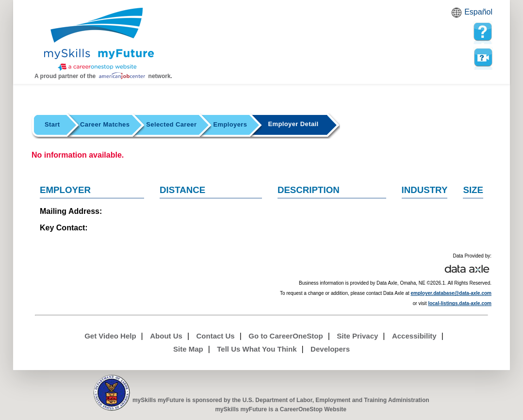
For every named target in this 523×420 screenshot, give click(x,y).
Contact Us (216, 336)
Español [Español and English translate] (478, 12)
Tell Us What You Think (257, 349)
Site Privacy (357, 336)
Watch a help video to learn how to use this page (483, 58)
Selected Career (171, 124)
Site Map (188, 349)
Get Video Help (110, 336)
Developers (330, 349)
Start (52, 124)
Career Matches (105, 124)
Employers (230, 124)
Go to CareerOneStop (286, 336)
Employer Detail (293, 124)
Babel (458, 16)
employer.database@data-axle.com (451, 293)
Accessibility (414, 336)
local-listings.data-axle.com (460, 303)
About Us (166, 336)
